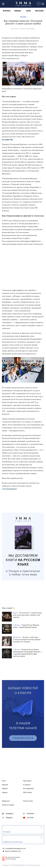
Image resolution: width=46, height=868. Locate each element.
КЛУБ (28, 11)
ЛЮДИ (23, 17)
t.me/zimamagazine (9, 489)
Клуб (4, 781)
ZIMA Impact (28, 792)
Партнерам (27, 781)
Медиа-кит (6, 801)
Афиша (5, 792)
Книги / (16, 613)
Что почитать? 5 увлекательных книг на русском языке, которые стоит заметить (27, 615)
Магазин (5, 785)
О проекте (27, 785)
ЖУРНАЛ (7, 11)
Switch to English (8, 805)
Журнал (5, 788)
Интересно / (18, 637)
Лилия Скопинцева (27, 29)
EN (39, 4)
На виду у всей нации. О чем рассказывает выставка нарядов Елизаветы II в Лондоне (27, 639)
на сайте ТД (7, 140)
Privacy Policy (28, 801)
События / (17, 625)
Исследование (28, 788)
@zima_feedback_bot (12, 851)
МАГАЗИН (39, 11)
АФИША (18, 11)
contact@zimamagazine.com (14, 849)
